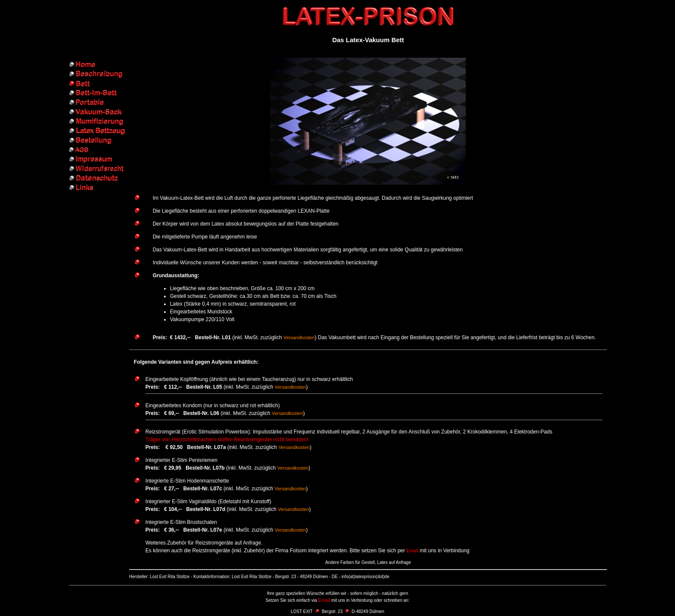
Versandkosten (299, 337)
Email (412, 551)
